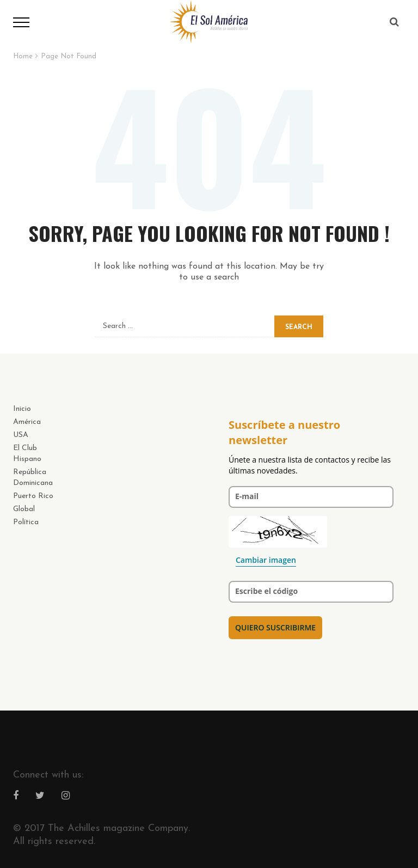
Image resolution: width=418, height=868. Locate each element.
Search (299, 327)
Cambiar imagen (266, 560)
